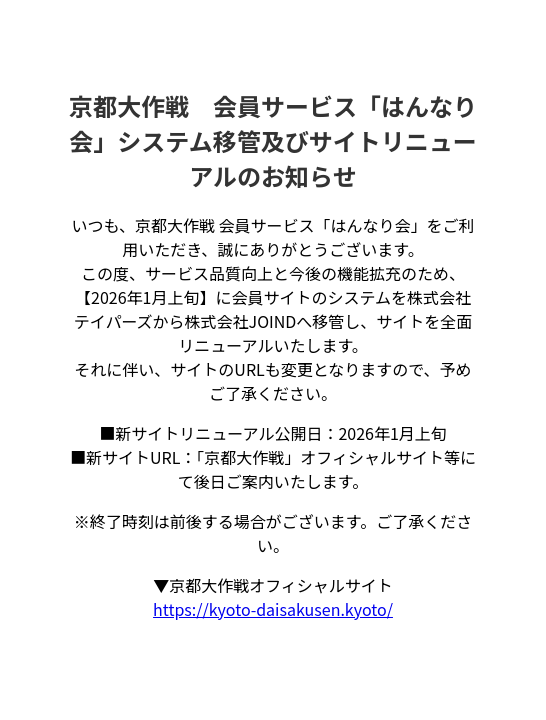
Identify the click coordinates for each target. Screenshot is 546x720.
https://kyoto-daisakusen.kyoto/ (273, 609)
